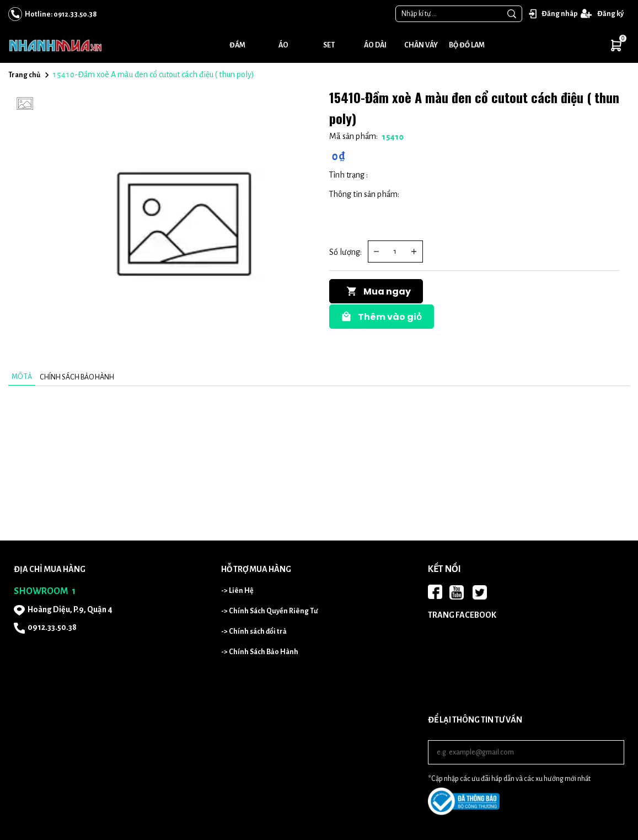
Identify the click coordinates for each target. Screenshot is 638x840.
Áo (283, 45)
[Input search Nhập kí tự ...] (449, 14)
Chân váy (421, 45)
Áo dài (375, 45)
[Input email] (526, 752)
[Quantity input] (395, 252)
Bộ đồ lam (467, 45)
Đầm (237, 45)
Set (329, 45)
